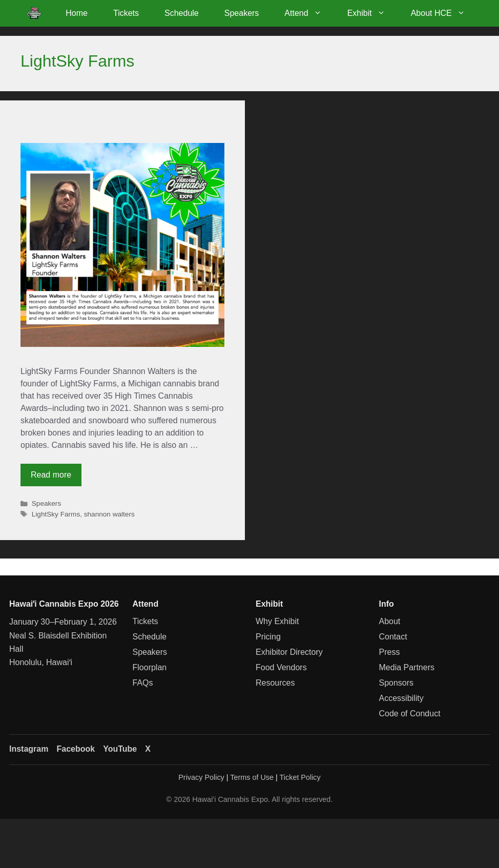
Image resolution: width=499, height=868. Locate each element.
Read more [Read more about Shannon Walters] (51, 475)
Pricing (268, 637)
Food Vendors (281, 667)
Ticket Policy (300, 777)
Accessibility (401, 698)
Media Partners (407, 667)
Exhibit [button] (373, 13)
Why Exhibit (277, 621)
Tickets (126, 13)
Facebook (76, 749)
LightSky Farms (56, 514)
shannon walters (109, 514)
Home (77, 13)
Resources (275, 683)
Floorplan (150, 667)
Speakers (242, 13)
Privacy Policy (201, 777)
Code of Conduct (410, 714)
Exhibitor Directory (289, 652)
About (390, 621)
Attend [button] (309, 13)
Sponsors (397, 683)
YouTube (120, 749)
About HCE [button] (444, 13)
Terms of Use (252, 777)
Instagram (29, 749)
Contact (393, 637)
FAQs (143, 683)
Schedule (182, 13)
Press (390, 652)
